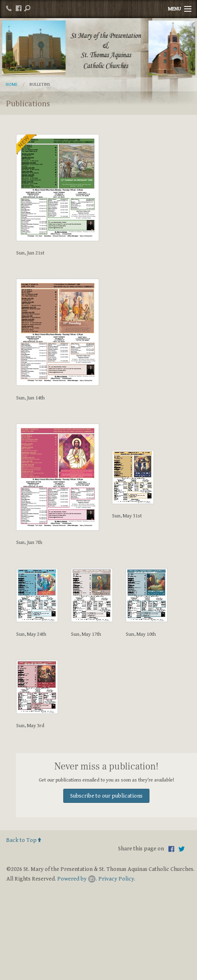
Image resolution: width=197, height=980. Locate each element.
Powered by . (77, 879)
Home (12, 84)
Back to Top (24, 840)
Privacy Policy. (117, 879)
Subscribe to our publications (106, 796)
